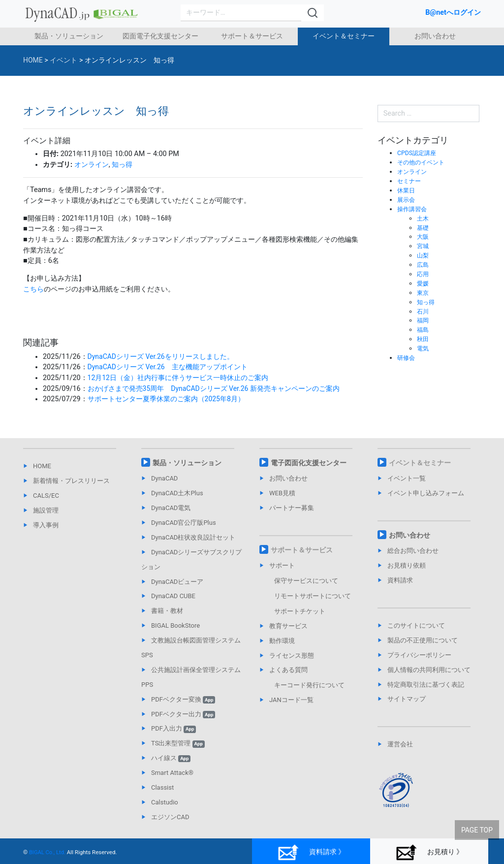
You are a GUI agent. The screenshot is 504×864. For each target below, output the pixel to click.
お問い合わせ (435, 36)
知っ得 (122, 165)
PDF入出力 (173, 728)
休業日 (407, 190)
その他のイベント (423, 162)
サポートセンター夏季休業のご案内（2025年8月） (166, 399)
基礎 (423, 228)
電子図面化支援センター (309, 463)
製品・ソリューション (69, 36)
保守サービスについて (306, 581)
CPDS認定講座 (418, 153)
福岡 (423, 320)
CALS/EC (46, 496)
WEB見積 (282, 493)
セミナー (410, 181)
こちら (33, 289)
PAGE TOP (477, 825)
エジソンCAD (170, 817)
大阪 (423, 237)
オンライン (92, 165)
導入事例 (46, 525)
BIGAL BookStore (175, 625)
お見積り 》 (429, 852)
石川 (423, 311)
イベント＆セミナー (344, 36)
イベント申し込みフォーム (426, 493)
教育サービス (288, 626)
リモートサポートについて (313, 596)
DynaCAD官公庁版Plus (184, 523)
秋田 (423, 339)
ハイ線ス (171, 758)
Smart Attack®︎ (172, 773)
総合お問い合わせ (413, 551)
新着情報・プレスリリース (71, 481)
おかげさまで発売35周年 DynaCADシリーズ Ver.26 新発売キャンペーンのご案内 (215, 389)
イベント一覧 (407, 478)
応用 (423, 274)
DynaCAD (164, 478)
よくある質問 (288, 670)
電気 (423, 348)
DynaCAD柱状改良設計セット (193, 537)
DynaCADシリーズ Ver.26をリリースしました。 (161, 357)
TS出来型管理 (178, 743)
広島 (423, 265)
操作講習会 (413, 209)
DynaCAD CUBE (173, 596)
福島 (423, 330)
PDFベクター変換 (183, 699)
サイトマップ (407, 699)
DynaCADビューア (177, 582)
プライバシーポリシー (419, 655)
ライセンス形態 (292, 656)
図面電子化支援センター (160, 36)
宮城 (423, 246)
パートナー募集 (292, 508)
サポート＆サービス (252, 36)
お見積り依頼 (407, 565)
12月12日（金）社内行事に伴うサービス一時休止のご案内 (178, 378)
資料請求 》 (311, 852)
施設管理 (46, 510)
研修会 (407, 358)
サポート (282, 565)
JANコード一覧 (291, 700)
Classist (162, 787)
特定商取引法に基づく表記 (426, 685)
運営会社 (400, 744)
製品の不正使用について (423, 640)
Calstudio (165, 802)
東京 (423, 293)
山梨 (423, 255)
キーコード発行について (309, 685)
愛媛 (423, 283)
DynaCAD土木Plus (177, 493)
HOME (42, 466)
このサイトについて (416, 625)
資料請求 (400, 580)
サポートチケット (300, 611)
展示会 (407, 200)
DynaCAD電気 (171, 508)
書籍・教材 (167, 611)
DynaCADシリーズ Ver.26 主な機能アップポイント (168, 367)
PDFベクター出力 (183, 714)
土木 (423, 218)
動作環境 (282, 641)
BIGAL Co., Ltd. (48, 852)
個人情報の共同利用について (429, 670)
